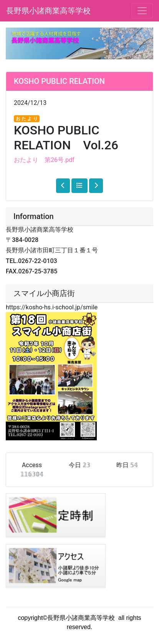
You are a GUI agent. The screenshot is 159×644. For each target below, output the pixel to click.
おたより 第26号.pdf (44, 160)
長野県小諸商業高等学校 (48, 11)
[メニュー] (142, 11)
